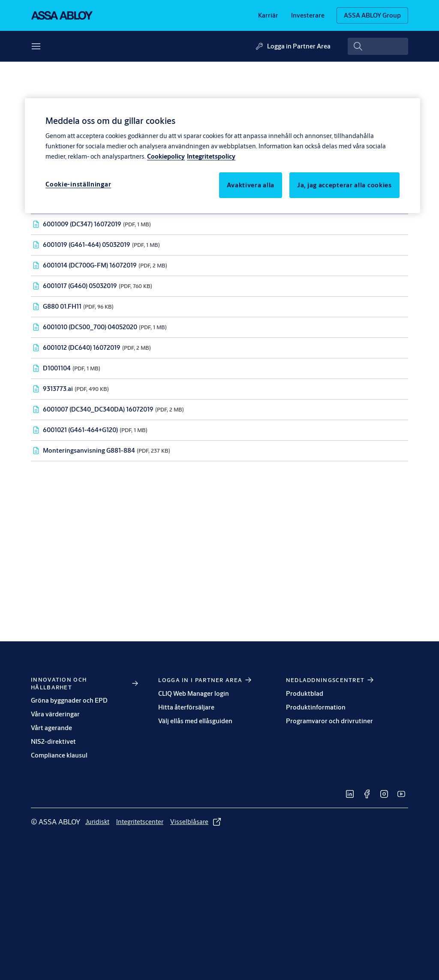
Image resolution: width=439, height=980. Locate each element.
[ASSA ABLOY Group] (372, 15)
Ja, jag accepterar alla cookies (344, 185)
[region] (223, 156)
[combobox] (378, 46)
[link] (268, 15)
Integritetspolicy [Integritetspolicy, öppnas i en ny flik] (211, 156)
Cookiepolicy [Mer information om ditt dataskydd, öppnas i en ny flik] (166, 156)
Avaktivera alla (251, 185)
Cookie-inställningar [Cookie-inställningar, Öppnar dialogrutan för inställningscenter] (78, 184)
